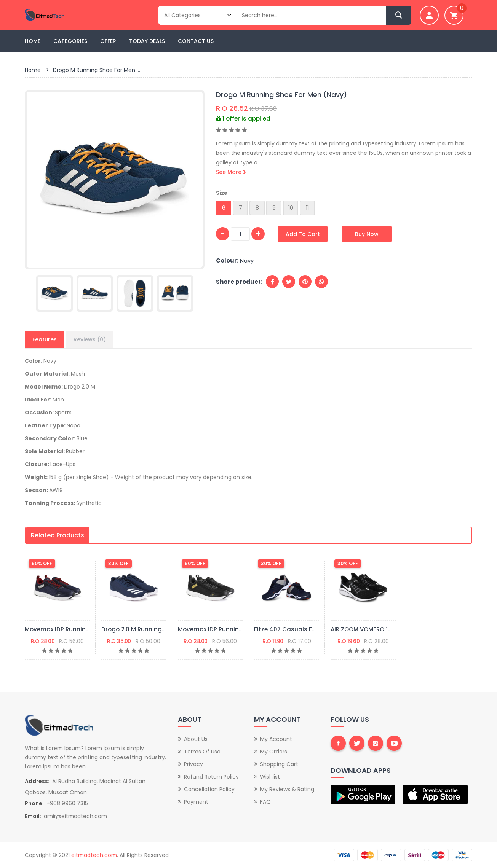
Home (33, 41)
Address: (37, 781)
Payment (196, 802)
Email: (33, 816)
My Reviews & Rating (287, 789)
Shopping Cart (279, 764)
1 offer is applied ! (245, 119)
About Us (196, 739)
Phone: (34, 803)
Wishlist (270, 777)
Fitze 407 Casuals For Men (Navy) (304, 629)
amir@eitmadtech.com (75, 816)
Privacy (193, 764)
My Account (276, 739)
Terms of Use (202, 752)
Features (45, 339)
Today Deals (147, 41)
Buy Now (367, 234)
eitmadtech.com (94, 855)
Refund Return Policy (211, 777)
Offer (108, 41)
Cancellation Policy (209, 789)
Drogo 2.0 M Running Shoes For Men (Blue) (163, 629)
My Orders (274, 752)
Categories (70, 41)
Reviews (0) (90, 339)
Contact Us (196, 41)
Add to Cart (303, 234)
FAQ (265, 802)
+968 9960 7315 (67, 803)
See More (231, 172)
